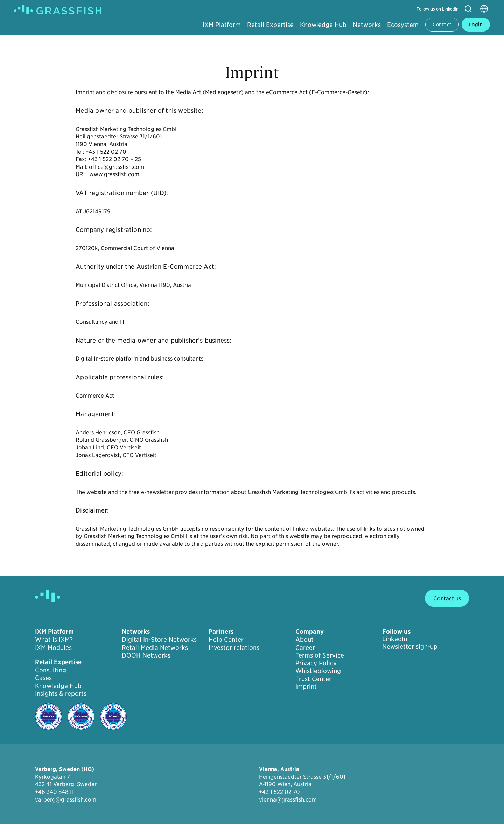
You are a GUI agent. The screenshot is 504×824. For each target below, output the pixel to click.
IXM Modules (53, 647)
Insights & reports (61, 693)
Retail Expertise (270, 24)
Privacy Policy (316, 663)
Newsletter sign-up (410, 646)
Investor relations (234, 647)
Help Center (226, 639)
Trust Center (313, 679)
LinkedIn (395, 639)
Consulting (51, 670)
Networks (367, 24)
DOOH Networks (146, 655)
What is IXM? (54, 639)
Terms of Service (320, 655)
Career (305, 647)
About (304, 639)
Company (310, 632)
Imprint (306, 686)
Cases (43, 678)
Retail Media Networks (155, 647)
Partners (221, 632)
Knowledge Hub (323, 24)
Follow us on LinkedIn (437, 9)
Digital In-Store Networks (159, 639)
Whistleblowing (318, 671)
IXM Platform (222, 24)
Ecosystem (403, 24)
